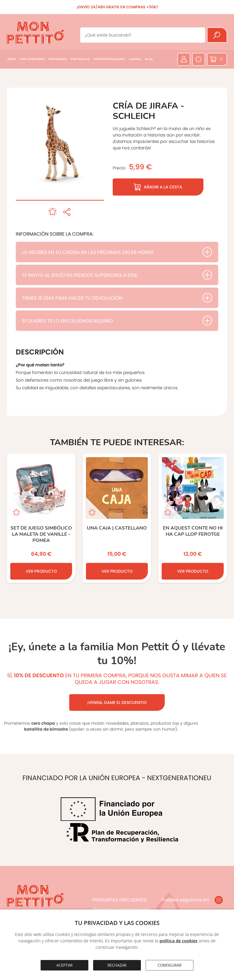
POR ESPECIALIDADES (109, 59)
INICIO (12, 59)
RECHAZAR (117, 965)
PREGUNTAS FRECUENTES (119, 900)
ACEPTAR (64, 965)
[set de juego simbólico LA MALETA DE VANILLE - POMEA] (41, 518)
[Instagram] (219, 900)
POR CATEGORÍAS (32, 59)
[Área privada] (184, 59)
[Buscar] (217, 35)
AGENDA (135, 59)
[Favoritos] (199, 59)
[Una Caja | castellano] (117, 518)
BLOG (149, 59)
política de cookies (178, 941)
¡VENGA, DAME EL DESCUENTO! (117, 702)
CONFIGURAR (170, 965)
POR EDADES (58, 59)
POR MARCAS (80, 59)
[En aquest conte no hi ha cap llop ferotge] (193, 518)
